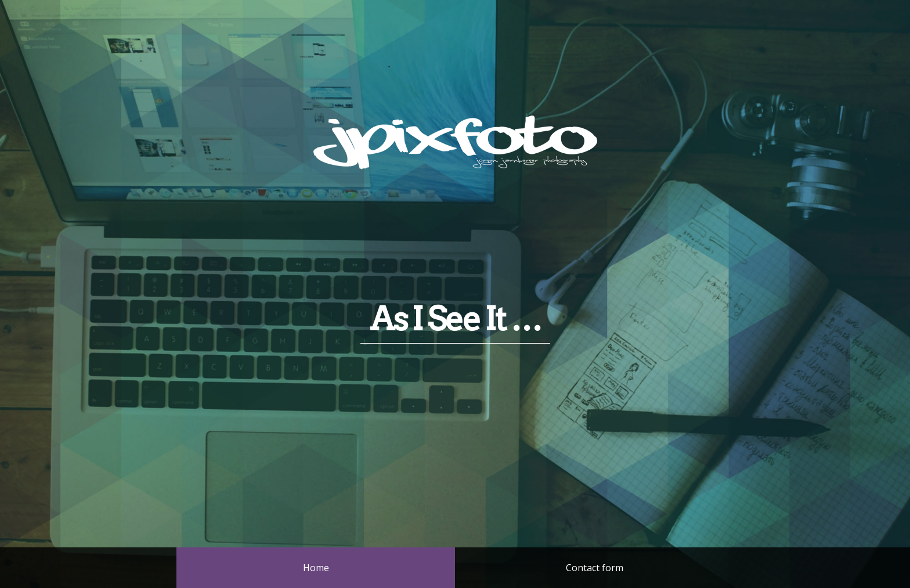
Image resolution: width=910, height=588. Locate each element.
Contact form (595, 568)
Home (316, 568)
